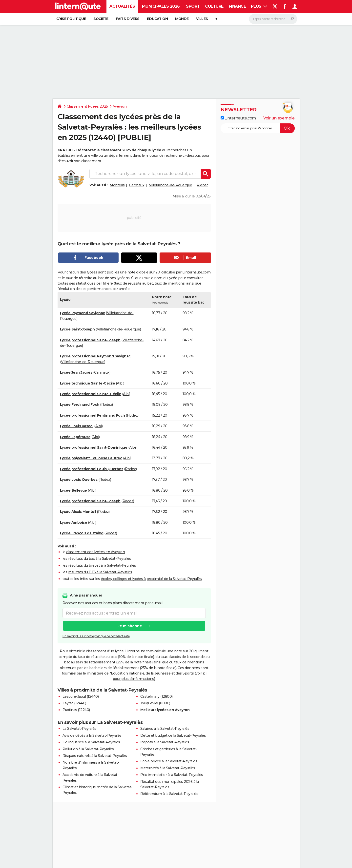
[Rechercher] (273, 19)
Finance (237, 6)
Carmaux (137, 185)
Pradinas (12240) (76, 710)
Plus (259, 6)
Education (157, 19)
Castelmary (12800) (156, 696)
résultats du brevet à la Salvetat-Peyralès (102, 565)
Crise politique (71, 19)
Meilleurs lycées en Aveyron (165, 710)
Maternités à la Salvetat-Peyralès (168, 768)
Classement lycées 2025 (87, 106)
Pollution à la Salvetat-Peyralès (88, 749)
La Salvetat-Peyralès (79, 729)
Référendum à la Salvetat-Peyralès (169, 794)
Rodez (107, 405)
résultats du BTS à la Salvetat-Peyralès (100, 572)
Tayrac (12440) (74, 703)
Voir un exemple (279, 118)
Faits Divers (128, 19)
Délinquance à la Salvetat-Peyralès (91, 742)
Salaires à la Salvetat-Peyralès (165, 729)
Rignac (202, 185)
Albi (120, 383)
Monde (182, 19)
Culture (214, 6)
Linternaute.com (238, 118)
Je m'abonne (130, 626)
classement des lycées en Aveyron (95, 552)
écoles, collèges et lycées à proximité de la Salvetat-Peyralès (151, 579)
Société (101, 19)
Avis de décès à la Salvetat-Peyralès (92, 735)
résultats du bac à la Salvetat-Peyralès (100, 559)
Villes (202, 19)
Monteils (117, 185)
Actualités (122, 6)
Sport (193, 6)
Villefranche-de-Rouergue (171, 185)
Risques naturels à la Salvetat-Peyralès (95, 756)
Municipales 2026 (161, 6)
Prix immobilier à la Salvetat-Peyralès (172, 775)
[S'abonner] (258, 128)
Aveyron (120, 106)
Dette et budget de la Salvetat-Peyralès (173, 735)
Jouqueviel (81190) (155, 703)
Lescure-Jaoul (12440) (81, 696)
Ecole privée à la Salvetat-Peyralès (169, 761)
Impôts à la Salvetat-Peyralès (165, 742)
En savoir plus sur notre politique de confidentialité (96, 636)
